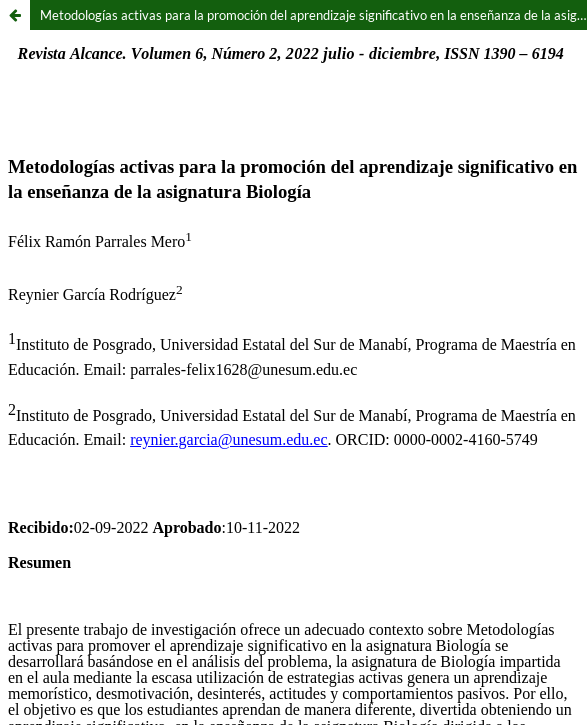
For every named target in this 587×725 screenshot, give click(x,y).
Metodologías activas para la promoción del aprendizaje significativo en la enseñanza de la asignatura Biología (313, 15)
